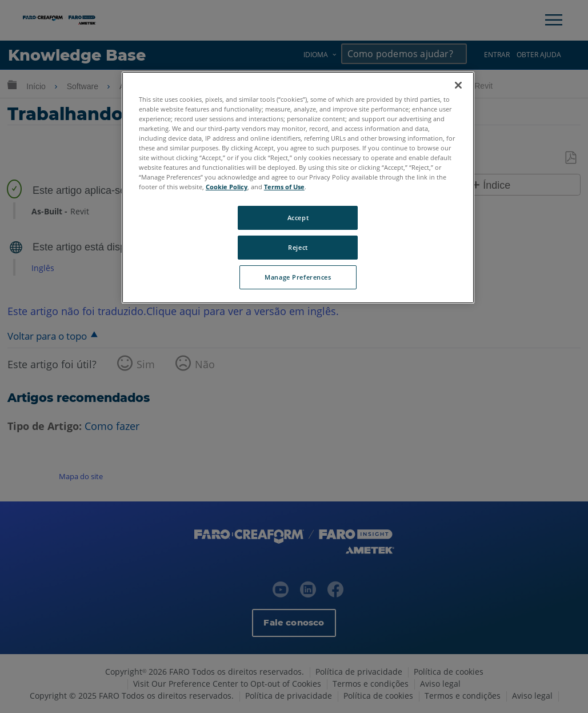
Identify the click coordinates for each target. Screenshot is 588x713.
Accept (298, 218)
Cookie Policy (227, 187)
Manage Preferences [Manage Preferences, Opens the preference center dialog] (298, 277)
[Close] (458, 85)
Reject (298, 247)
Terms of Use (284, 187)
